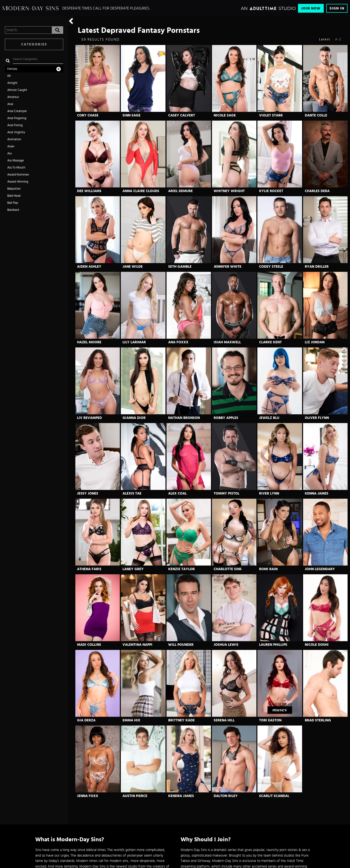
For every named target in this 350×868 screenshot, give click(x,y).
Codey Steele (271, 267)
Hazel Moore (89, 342)
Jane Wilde (133, 267)
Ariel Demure (180, 191)
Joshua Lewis (226, 645)
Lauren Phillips (273, 645)
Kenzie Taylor (181, 569)
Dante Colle (316, 115)
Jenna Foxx (88, 796)
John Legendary (320, 569)
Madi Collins (89, 645)
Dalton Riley (226, 796)
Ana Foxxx (178, 342)
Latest (325, 40)
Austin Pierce (135, 796)
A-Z (338, 40)
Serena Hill (224, 720)
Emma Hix (131, 720)
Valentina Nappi (137, 645)
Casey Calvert (182, 115)
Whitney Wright (229, 191)
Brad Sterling (318, 720)
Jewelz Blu (269, 418)
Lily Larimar (134, 342)
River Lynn (269, 493)
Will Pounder (181, 645)
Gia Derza (86, 720)
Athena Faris (89, 569)
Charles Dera (317, 191)
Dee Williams (89, 191)
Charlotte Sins (228, 569)
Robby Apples (226, 418)
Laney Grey (133, 569)
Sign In (337, 8)
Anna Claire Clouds (141, 191)
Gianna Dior (134, 418)
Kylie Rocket (271, 191)
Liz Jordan (315, 342)
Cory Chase (88, 115)
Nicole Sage (225, 115)
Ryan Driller (317, 267)
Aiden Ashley (89, 267)
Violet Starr (271, 115)
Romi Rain (268, 569)
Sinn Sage (131, 115)
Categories (34, 44)
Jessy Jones (88, 493)
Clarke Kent (270, 342)
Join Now (311, 8)
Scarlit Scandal (274, 796)
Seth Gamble (180, 267)
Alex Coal (177, 493)
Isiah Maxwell (227, 342)
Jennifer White (227, 267)
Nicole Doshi (317, 645)
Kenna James (317, 493)
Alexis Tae (132, 493)
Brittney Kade (181, 720)
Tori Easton (270, 720)
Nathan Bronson (184, 418)
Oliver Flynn (317, 418)
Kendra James (181, 796)
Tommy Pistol (227, 493)
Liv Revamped (89, 418)
